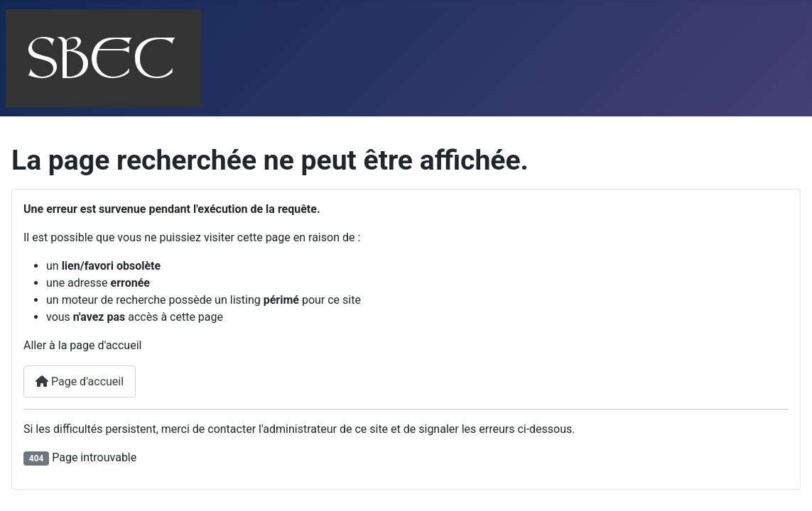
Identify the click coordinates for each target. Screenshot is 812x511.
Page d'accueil (80, 381)
